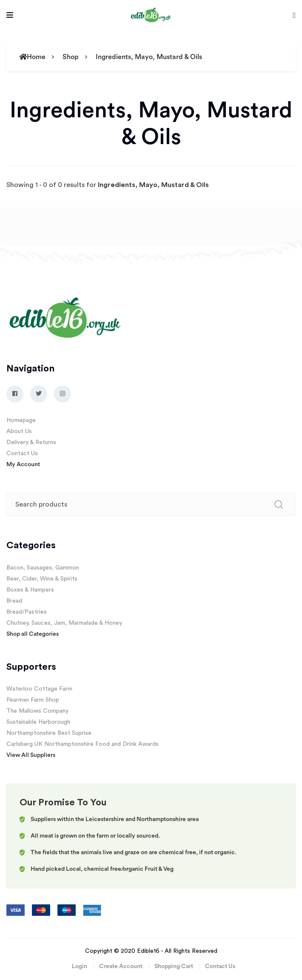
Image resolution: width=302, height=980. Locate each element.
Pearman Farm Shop (33, 700)
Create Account (121, 966)
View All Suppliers (31, 755)
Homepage (21, 420)
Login (80, 966)
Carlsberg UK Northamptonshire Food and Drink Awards (83, 744)
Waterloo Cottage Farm (39, 689)
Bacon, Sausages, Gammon (43, 568)
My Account (23, 465)
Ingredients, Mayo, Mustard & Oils (149, 57)
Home (32, 57)
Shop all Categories (33, 634)
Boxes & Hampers (30, 590)
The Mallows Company (37, 711)
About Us (19, 431)
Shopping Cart (174, 966)
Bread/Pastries (27, 612)
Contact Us (22, 453)
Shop (71, 57)
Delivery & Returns (31, 442)
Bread (14, 601)
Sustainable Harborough (38, 722)
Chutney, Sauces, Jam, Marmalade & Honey (64, 623)
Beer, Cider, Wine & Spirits (42, 579)
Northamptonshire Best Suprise (49, 733)
